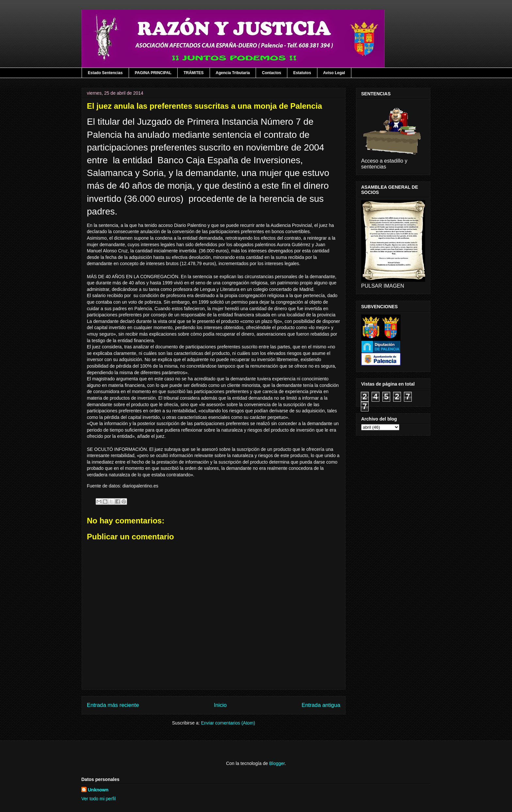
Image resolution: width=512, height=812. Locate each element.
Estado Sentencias (105, 73)
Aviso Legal (334, 73)
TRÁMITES (193, 73)
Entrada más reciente (113, 705)
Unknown (98, 790)
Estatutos (302, 73)
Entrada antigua (321, 705)
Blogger (277, 763)
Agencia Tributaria (233, 73)
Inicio (220, 705)
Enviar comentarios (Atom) (228, 723)
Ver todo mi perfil (98, 799)
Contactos (272, 73)
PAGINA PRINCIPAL (153, 73)
